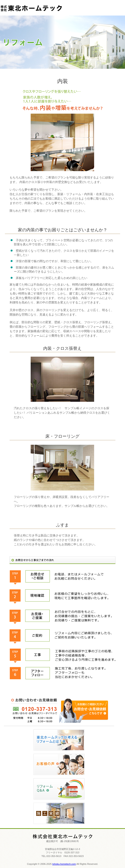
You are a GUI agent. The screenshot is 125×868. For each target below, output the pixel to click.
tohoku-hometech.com (64, 864)
